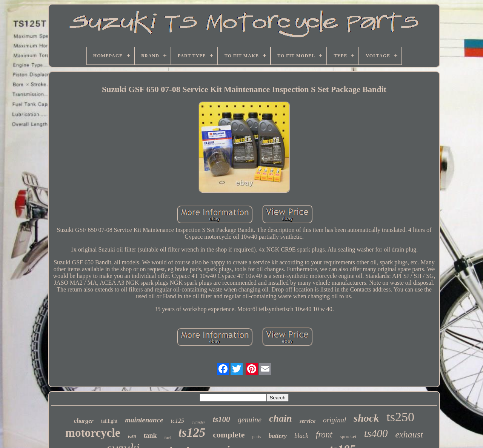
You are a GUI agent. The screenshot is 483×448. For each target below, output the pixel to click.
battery (278, 436)
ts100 (222, 419)
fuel (168, 437)
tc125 (178, 421)
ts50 (132, 436)
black (301, 436)
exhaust (409, 434)
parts (256, 437)
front (324, 435)
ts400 (376, 433)
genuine (250, 420)
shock (366, 418)
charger (84, 421)
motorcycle (93, 433)
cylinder (198, 422)
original (335, 420)
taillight (109, 421)
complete (229, 435)
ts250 (400, 417)
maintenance (144, 420)
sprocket (348, 436)
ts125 (192, 433)
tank (150, 436)
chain (281, 418)
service (308, 421)
